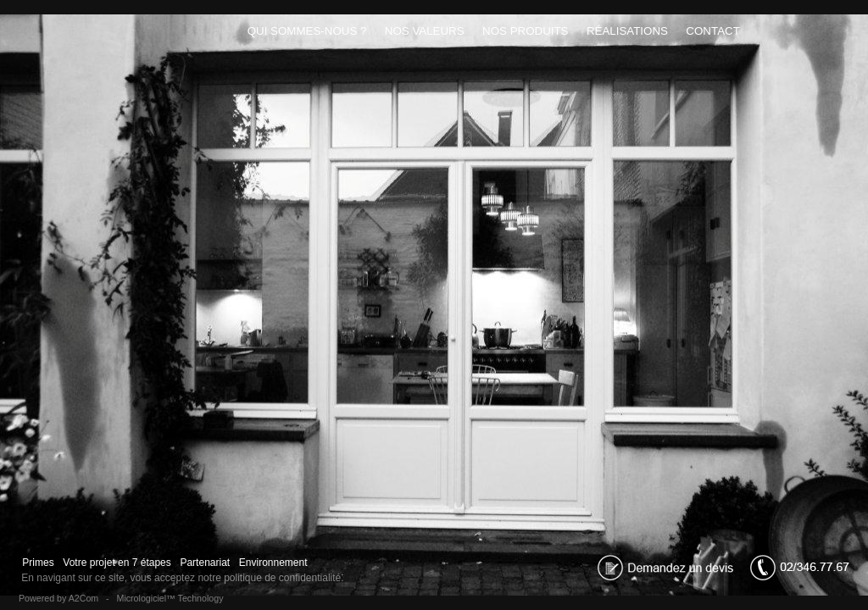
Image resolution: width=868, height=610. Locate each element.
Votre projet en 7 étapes (117, 563)
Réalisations (627, 31)
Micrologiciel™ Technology (170, 598)
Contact (713, 31)
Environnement (273, 563)
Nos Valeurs (424, 31)
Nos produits (525, 31)
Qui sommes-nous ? (307, 31)
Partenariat (205, 563)
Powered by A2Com (58, 598)
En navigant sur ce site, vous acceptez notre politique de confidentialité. (183, 578)
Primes (38, 563)
